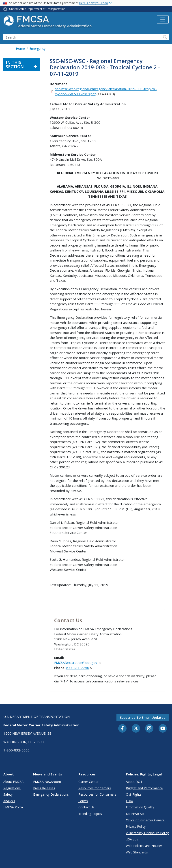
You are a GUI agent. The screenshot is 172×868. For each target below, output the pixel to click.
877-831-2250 (79, 668)
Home (20, 49)
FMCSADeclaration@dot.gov (78, 662)
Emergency (37, 49)
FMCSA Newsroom (47, 782)
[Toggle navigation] (163, 19)
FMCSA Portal (13, 807)
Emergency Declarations (51, 794)
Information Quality (140, 807)
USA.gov (132, 839)
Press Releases (44, 788)
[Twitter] (136, 728)
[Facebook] (123, 729)
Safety (8, 794)
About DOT (134, 782)
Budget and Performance (144, 788)
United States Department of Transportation (37, 9)
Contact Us (86, 807)
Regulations (12, 788)
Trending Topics (90, 814)
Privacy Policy (136, 826)
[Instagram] (149, 729)
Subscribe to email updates (143, 717)
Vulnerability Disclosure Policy (147, 833)
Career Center (88, 782)
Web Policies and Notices (144, 846)
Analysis (9, 801)
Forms (83, 801)
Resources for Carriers (95, 788)
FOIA (129, 801)
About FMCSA (13, 782)
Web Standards (137, 852)
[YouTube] (163, 729)
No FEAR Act (135, 814)
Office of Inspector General (146, 820)
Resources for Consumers (97, 794)
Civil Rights (134, 794)
